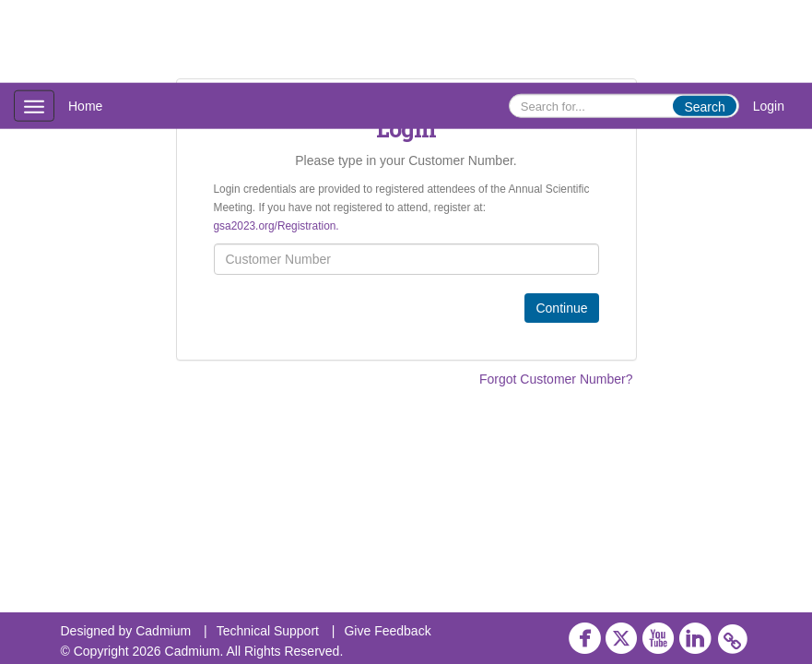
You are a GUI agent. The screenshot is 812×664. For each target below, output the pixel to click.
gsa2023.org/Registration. (277, 226)
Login (769, 106)
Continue (561, 308)
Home (85, 106)
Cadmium (163, 631)
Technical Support (268, 631)
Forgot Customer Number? (556, 379)
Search (704, 107)
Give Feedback (387, 631)
